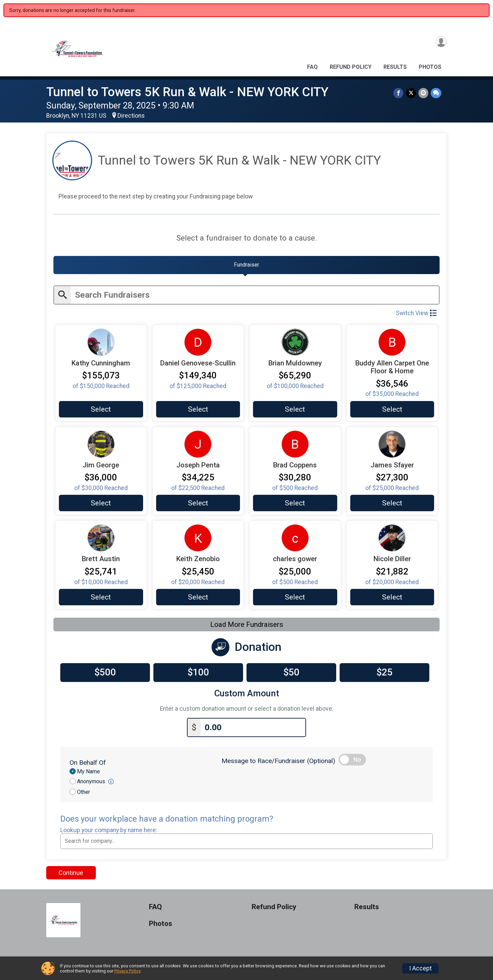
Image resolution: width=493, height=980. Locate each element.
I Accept (420, 968)
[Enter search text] (255, 297)
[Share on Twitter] (412, 93)
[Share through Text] (436, 93)
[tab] (246, 267)
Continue (71, 875)
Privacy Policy (127, 971)
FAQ (312, 67)
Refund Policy (351, 67)
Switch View (416, 315)
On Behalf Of (88, 765)
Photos (430, 67)
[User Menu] (440, 42)
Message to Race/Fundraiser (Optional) (278, 764)
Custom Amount (247, 697)
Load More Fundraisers (247, 628)
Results (395, 67)
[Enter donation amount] (253, 730)
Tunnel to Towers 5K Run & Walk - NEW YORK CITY (187, 92)
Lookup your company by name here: (109, 833)
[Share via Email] (424, 93)
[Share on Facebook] (400, 93)
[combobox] (246, 844)
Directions (131, 116)
